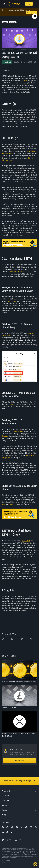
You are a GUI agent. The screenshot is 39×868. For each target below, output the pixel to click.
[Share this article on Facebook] (12, 639)
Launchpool (12, 301)
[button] (36, 4)
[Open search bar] (22, 4)
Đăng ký (29, 4)
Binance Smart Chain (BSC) (17, 272)
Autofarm (11, 504)
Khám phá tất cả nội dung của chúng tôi (19, 781)
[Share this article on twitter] (3, 639)
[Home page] (14, 4)
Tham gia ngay (32, 13)
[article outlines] (35, 16)
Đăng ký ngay (20, 760)
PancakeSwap (19, 432)
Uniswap (5, 436)
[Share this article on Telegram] (22, 639)
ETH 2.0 (24, 81)
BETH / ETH (26, 541)
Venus (12, 404)
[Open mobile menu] (36, 4)
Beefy (4, 504)
